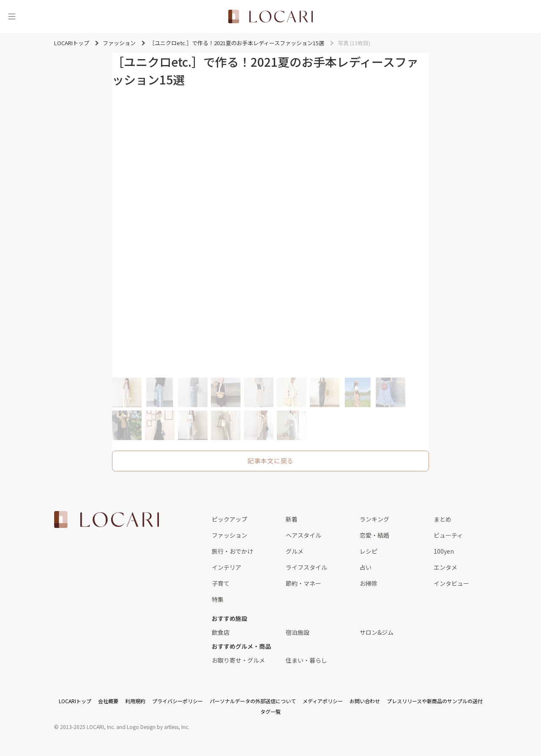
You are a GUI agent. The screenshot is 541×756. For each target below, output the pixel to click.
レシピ (369, 551)
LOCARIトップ (75, 701)
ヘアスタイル (303, 535)
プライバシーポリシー (178, 701)
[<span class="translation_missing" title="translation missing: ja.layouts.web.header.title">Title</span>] (270, 16)
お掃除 (369, 583)
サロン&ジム (377, 632)
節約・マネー (303, 583)
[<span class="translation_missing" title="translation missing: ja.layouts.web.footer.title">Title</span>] (107, 519)
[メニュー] (12, 16)
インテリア (227, 567)
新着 (292, 519)
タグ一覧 (270, 711)
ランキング (374, 519)
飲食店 (221, 632)
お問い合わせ (365, 701)
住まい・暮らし (306, 660)
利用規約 (135, 701)
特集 (218, 599)
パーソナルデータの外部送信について (253, 701)
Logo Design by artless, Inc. (158, 727)
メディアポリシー (323, 701)
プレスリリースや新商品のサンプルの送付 (435, 701)
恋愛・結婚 (374, 535)
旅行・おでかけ (232, 551)
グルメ (295, 551)
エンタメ (445, 567)
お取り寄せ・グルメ (238, 660)
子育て (221, 583)
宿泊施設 (298, 632)
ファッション (230, 535)
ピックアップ (230, 519)
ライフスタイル (306, 567)
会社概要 (108, 701)
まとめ (443, 519)
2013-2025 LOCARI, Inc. (87, 727)
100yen (444, 551)
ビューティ (448, 535)
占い (366, 567)
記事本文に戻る (270, 461)
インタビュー (451, 583)
